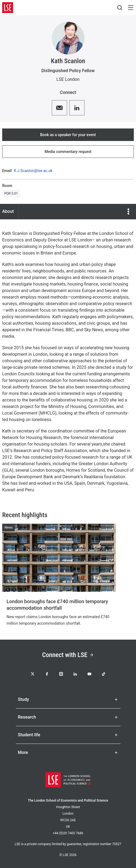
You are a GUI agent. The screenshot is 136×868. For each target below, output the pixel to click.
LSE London (68, 79)
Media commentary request (68, 152)
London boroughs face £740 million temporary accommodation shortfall (57, 605)
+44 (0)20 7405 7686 (68, 833)
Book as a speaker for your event (68, 135)
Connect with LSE (68, 655)
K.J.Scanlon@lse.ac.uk (33, 171)
